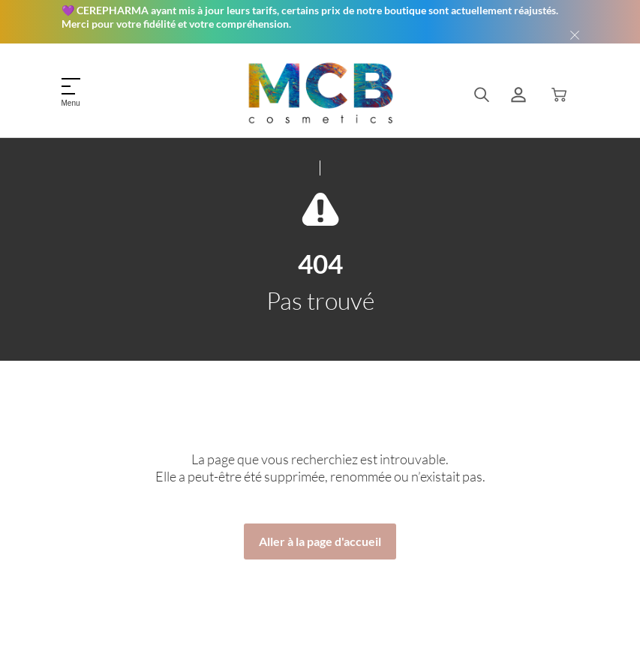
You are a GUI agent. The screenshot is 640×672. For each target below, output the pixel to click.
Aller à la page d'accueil (320, 541)
